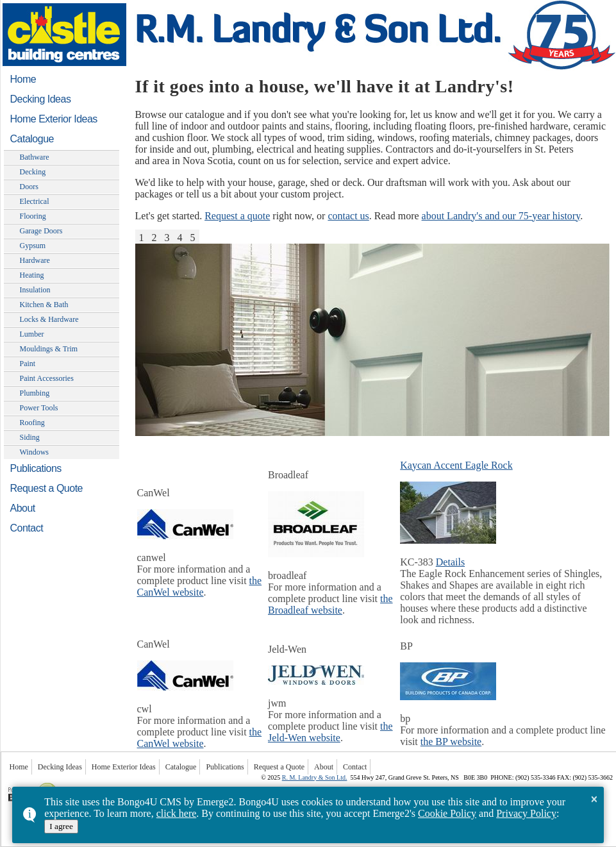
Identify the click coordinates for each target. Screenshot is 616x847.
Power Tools (39, 408)
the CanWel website (200, 586)
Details (450, 562)
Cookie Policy (447, 813)
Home (23, 79)
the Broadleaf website (330, 604)
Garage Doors (41, 231)
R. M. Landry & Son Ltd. (315, 777)
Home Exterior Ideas (54, 119)
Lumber (32, 334)
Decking (33, 172)
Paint (28, 364)
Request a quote (237, 216)
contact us (348, 216)
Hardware (35, 260)
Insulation (35, 290)
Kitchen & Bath (44, 305)
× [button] (594, 799)
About (23, 508)
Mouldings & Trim (49, 349)
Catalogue (32, 139)
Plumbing (35, 393)
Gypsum (33, 246)
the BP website (451, 742)
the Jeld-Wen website (330, 732)
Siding (30, 437)
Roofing (32, 423)
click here (177, 813)
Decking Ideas (41, 99)
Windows (35, 452)
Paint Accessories (47, 378)
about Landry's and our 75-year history (501, 216)
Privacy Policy (526, 813)
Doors (29, 187)
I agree (61, 826)
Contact (27, 528)
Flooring (33, 216)
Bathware (35, 157)
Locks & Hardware (49, 319)
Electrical (35, 201)
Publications (36, 468)
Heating (32, 275)
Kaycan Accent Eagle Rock (456, 465)
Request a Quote (46, 488)
